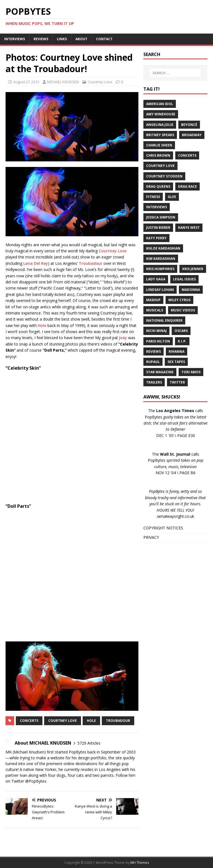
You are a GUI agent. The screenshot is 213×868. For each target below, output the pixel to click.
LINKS (62, 39)
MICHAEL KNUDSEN (63, 82)
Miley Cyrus (179, 300)
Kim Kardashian (161, 259)
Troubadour (91, 263)
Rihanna (177, 351)
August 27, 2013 (26, 82)
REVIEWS (41, 39)
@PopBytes (36, 781)
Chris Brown (158, 155)
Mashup (153, 300)
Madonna (191, 290)
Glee (172, 197)
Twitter (177, 382)
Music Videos (183, 310)
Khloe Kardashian (163, 248)
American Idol (160, 104)
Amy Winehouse (161, 114)
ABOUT (81, 39)
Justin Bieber (158, 228)
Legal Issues (184, 279)
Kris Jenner (193, 269)
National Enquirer (164, 320)
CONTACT (104, 39)
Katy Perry (156, 238)
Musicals (155, 310)
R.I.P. (182, 341)
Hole (42, 325)
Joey (123, 338)
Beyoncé (189, 125)
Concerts (29, 721)
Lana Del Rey (36, 263)
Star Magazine (160, 372)
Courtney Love (100, 82)
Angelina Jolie (160, 125)
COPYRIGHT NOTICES (163, 528)
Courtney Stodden (164, 176)
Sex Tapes (176, 362)
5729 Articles (89, 743)
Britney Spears (160, 135)
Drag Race (187, 186)
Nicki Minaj (156, 331)
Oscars (181, 331)
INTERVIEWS (15, 39)
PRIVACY (151, 537)
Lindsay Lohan (160, 290)
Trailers (154, 382)
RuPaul (153, 362)
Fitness (153, 197)
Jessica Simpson (161, 217)
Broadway (192, 135)
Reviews (154, 351)
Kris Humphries (160, 269)
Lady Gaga (156, 279)
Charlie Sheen (159, 145)
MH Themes (140, 863)
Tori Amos (191, 372)
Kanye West (189, 228)
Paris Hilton (158, 341)
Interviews (157, 207)
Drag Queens (158, 186)
